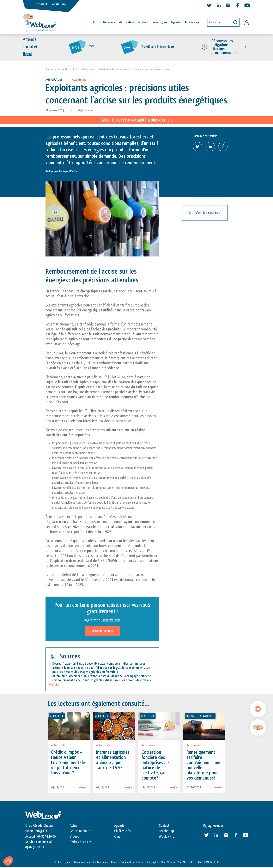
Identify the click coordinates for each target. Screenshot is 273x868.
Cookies (140, 862)
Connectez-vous (110, 621)
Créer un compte (102, 631)
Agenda (175, 22)
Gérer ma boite (80, 831)
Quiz (164, 22)
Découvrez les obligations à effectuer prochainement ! (224, 47)
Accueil (49, 70)
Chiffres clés (191, 22)
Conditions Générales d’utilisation (91, 862)
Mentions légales (63, 862)
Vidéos (130, 22)
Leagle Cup (58, 4)
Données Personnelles (123, 862)
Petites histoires (148, 22)
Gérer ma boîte (113, 22)
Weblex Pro (167, 837)
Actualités (63, 70)
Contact (42, 4)
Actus (96, 22)
